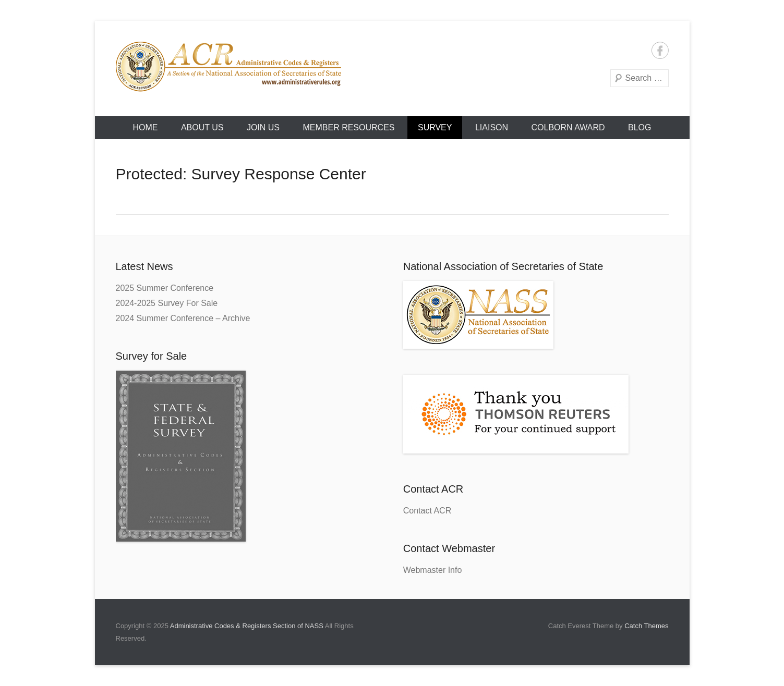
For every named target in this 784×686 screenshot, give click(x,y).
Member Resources (348, 127)
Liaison (492, 127)
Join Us (263, 127)
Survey (435, 127)
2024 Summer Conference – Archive (183, 318)
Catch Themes (646, 626)
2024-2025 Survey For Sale (167, 303)
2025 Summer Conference (165, 288)
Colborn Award (568, 127)
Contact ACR (427, 511)
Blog (640, 127)
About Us (202, 127)
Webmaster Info (433, 570)
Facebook (660, 50)
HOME (145, 127)
